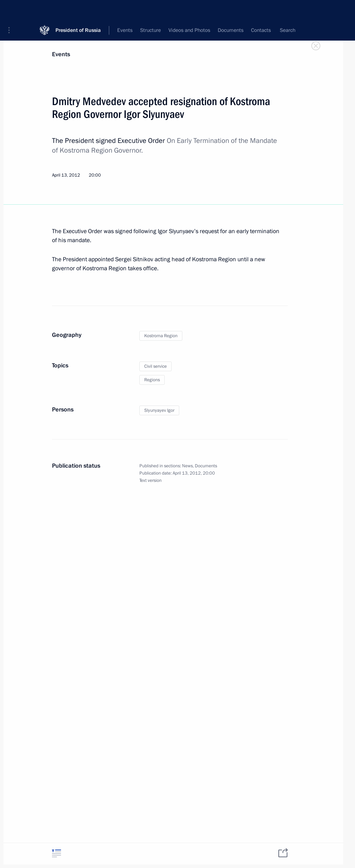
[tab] (57, 853)
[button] (11, 10)
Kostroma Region (161, 336)
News (187, 466)
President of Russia (78, 10)
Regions (152, 380)
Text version (150, 480)
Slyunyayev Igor (159, 410)
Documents (206, 466)
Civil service (155, 366)
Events (61, 54)
